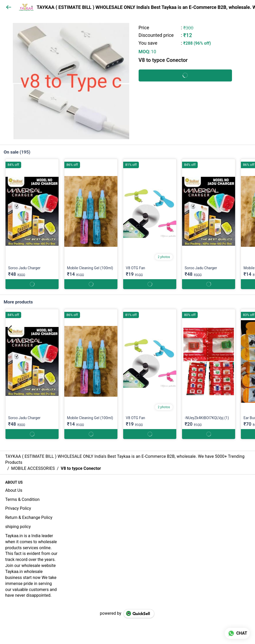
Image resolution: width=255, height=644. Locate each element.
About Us (14, 490)
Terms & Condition (22, 499)
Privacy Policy (18, 508)
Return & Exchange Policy (29, 517)
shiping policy (18, 527)
